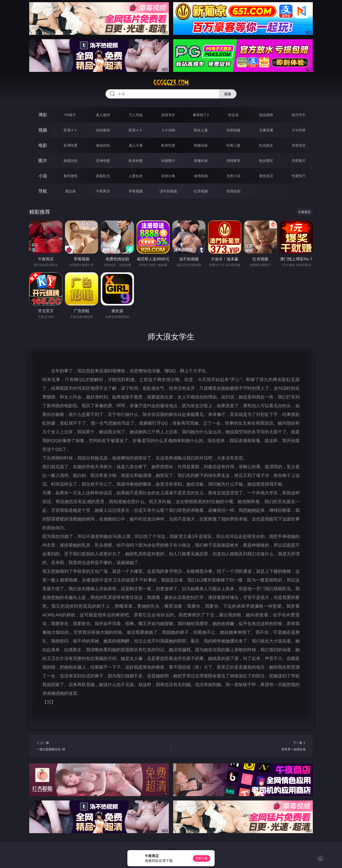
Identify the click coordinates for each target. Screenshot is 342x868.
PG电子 (70, 115)
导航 (43, 191)
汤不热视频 (168, 191)
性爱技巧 (299, 176)
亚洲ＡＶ (70, 130)
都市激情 (70, 176)
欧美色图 (136, 161)
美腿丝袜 (201, 161)
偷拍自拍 (103, 145)
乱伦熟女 (266, 145)
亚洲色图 (103, 161)
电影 (43, 145)
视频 (43, 130)
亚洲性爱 (70, 145)
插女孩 (70, 191)
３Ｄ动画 (168, 130)
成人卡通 (136, 145)
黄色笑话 (266, 176)
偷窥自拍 (70, 161)
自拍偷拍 (103, 130)
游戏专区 (168, 115)
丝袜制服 (233, 130)
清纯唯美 (233, 161)
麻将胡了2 (201, 115)
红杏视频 (201, 191)
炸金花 (233, 115)
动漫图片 (168, 161)
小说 (43, 176)
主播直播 (266, 130)
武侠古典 (168, 176)
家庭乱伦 (103, 176)
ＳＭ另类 (299, 130)
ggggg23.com (171, 83)
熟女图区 (266, 161)
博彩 (43, 115)
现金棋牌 (266, 115)
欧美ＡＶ (136, 130)
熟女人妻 (201, 130)
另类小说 (233, 176)
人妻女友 (136, 176)
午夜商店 (103, 191)
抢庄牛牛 (299, 115)
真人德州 (103, 115)
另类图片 (299, 161)
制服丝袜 (201, 145)
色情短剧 (233, 191)
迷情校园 (201, 176)
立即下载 (202, 858)
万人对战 (136, 115)
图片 (43, 160)
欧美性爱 (168, 145)
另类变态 (299, 145)
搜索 (228, 94)
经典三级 (233, 145)
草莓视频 (136, 191)
